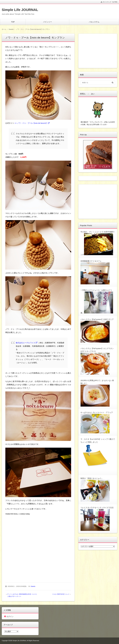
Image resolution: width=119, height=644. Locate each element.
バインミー (47, 22)
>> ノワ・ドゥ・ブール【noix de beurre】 (31, 123)
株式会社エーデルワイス (26, 343)
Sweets (33, 586)
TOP (13, 22)
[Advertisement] (38, 532)
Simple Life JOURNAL (20, 10)
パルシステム (94, 22)
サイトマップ (107, 2)
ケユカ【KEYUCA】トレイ (61, 594)
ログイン (10, 616)
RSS (116, 2)
